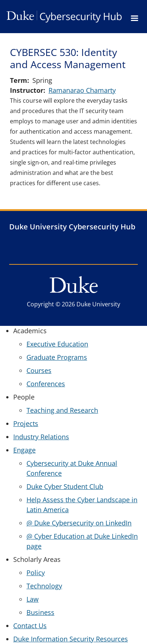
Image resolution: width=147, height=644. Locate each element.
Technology (44, 586)
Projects (26, 423)
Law (33, 599)
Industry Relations (41, 437)
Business (40, 612)
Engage (24, 450)
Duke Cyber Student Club (65, 486)
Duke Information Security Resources (71, 639)
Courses (39, 370)
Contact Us (30, 626)
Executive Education (57, 344)
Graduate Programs (57, 357)
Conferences (46, 384)
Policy (36, 573)
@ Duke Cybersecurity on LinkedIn (79, 523)
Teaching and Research (62, 410)
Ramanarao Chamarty (82, 90)
